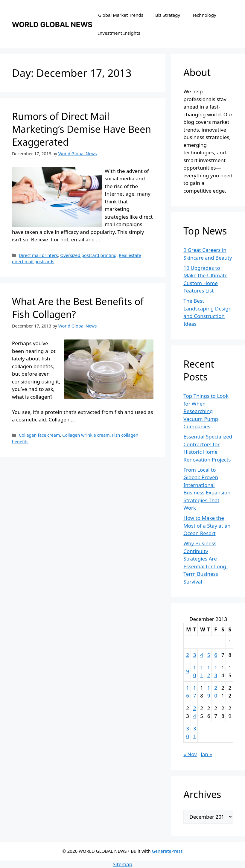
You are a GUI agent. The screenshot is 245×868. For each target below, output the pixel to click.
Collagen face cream (39, 435)
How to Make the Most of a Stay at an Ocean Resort (207, 526)
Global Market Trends (121, 15)
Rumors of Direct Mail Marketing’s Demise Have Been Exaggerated (82, 129)
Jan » (206, 754)
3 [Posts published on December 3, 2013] (195, 655)
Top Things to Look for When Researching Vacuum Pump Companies (206, 411)
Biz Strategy (168, 15)
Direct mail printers (38, 255)
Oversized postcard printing (88, 255)
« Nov (190, 754)
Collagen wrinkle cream (86, 435)
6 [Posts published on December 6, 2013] (216, 655)
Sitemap (122, 864)
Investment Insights (119, 33)
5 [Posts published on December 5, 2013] (209, 655)
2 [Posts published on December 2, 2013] (188, 655)
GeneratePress (167, 851)
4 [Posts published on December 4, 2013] (202, 655)
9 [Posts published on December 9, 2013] (188, 671)
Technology (204, 15)
